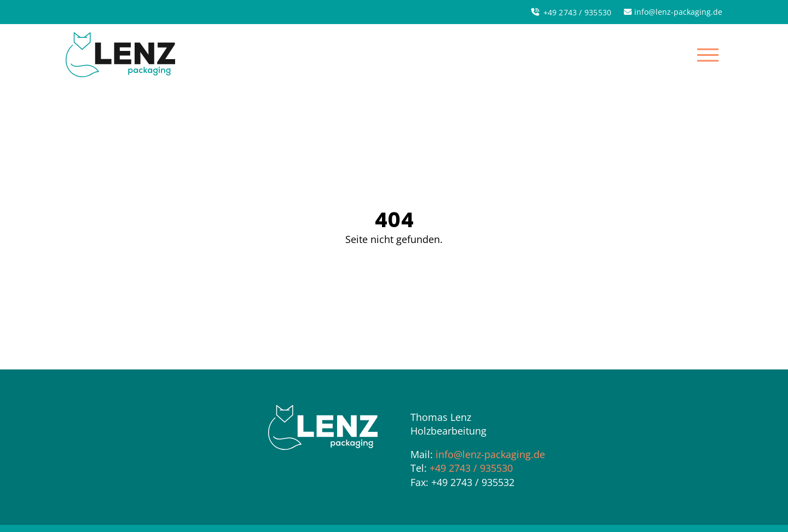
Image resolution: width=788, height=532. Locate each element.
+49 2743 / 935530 (471, 468)
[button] (708, 55)
